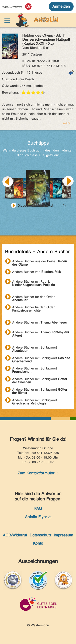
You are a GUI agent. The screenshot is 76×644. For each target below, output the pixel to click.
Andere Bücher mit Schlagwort (35, 348)
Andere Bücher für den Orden (34, 297)
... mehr (65, 123)
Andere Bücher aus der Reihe (40, 262)
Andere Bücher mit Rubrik (34, 282)
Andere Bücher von (36, 272)
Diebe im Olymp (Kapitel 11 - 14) (42, 205)
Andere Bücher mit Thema (40, 322)
